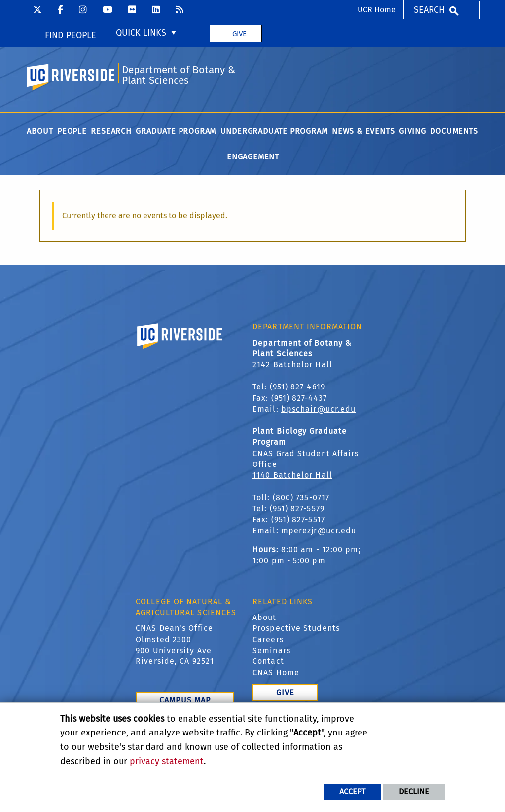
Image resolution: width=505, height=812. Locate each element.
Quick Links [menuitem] (141, 33)
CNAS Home (276, 673)
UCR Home (377, 10)
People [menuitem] (72, 131)
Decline (414, 792)
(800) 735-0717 (301, 497)
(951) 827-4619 (297, 387)
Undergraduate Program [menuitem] (274, 131)
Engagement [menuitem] (253, 157)
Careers (268, 639)
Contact (268, 661)
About (265, 617)
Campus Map (185, 700)
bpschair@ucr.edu (319, 409)
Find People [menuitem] (71, 35)
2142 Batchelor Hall (292, 365)
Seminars (271, 650)
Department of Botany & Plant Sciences (179, 75)
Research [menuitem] (111, 131)
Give (239, 34)
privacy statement (167, 761)
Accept (352, 792)
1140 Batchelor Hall (292, 475)
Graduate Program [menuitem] (176, 131)
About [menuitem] (40, 131)
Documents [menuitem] (454, 131)
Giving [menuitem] (413, 131)
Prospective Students (296, 628)
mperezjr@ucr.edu (319, 530)
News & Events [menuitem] (363, 131)
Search (429, 10)
